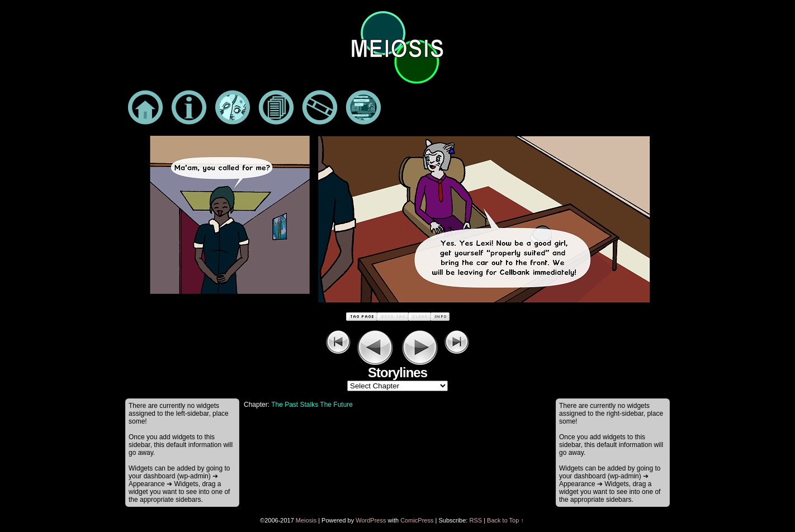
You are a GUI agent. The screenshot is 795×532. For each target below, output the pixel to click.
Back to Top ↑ (505, 520)
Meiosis (306, 520)
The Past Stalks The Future (312, 405)
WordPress (371, 520)
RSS (475, 520)
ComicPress (417, 520)
